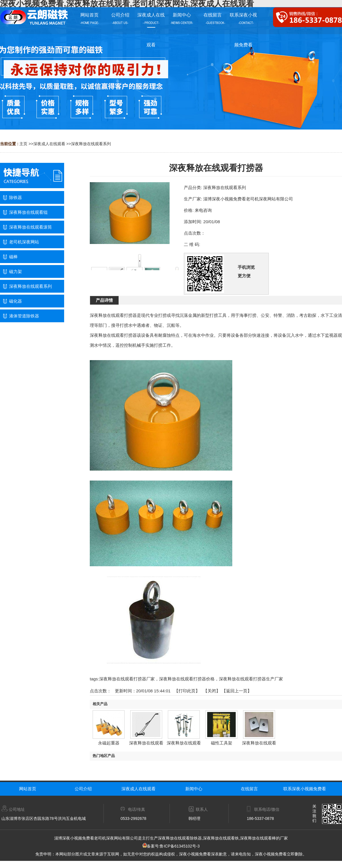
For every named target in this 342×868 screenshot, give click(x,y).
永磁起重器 (109, 743)
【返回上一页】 (237, 691)
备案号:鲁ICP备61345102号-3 (171, 846)
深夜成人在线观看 (49, 144)
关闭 (212, 691)
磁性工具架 (222, 743)
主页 (23, 144)
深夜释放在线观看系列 (91, 144)
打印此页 (187, 691)
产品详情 (104, 300)
